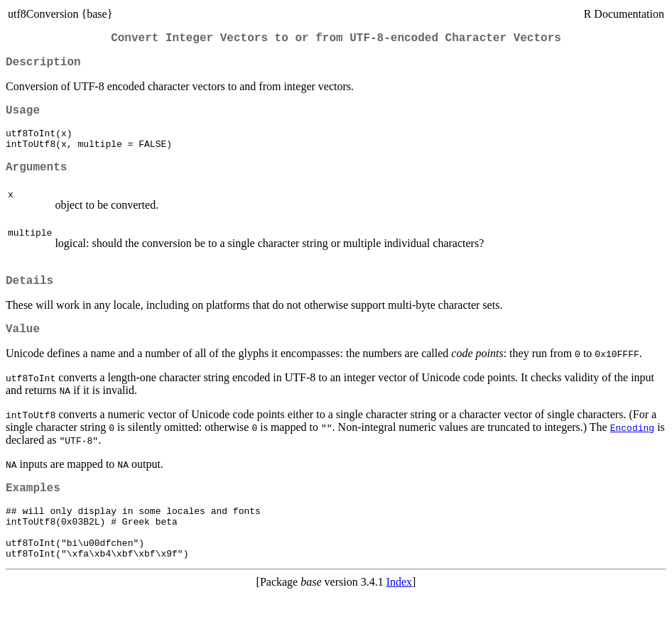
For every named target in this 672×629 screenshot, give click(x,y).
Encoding (632, 449)
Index (399, 617)
